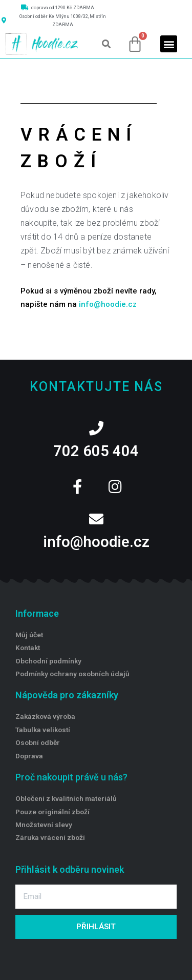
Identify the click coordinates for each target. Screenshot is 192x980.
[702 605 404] (96, 428)
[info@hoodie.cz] (96, 519)
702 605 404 (96, 451)
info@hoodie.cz (108, 304)
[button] (106, 44)
